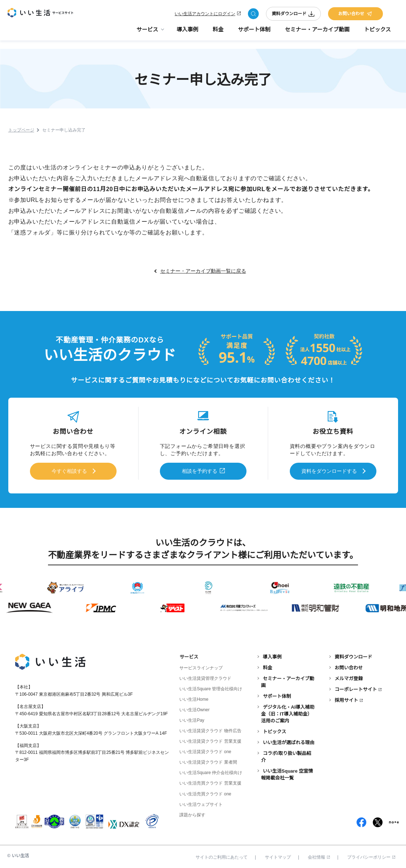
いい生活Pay (192, 718)
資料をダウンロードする (329, 470)
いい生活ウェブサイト (201, 802)
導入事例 (187, 33)
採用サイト (346, 698)
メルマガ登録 (349, 676)
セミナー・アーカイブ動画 (317, 33)
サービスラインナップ (201, 666)
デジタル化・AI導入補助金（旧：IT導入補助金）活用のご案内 (288, 712)
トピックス (377, 33)
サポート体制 (254, 33)
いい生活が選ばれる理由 (289, 740)
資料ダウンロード (293, 15)
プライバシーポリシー (371, 855)
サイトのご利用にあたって (222, 855)
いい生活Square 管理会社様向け (211, 687)
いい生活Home (194, 697)
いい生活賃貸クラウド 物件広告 (210, 729)
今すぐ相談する (69, 470)
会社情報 (319, 855)
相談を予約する (200, 470)
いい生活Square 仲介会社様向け (211, 770)
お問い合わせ (355, 15)
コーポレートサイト (356, 687)
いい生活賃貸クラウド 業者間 (208, 760)
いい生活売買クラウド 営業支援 (210, 781)
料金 (218, 33)
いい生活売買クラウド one (205, 791)
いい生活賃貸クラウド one (205, 750)
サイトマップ (278, 855)
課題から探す (192, 812)
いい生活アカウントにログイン (205, 15)
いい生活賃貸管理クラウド (205, 676)
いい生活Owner (194, 708)
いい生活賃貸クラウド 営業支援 (210, 739)
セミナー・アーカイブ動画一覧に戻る (203, 271)
